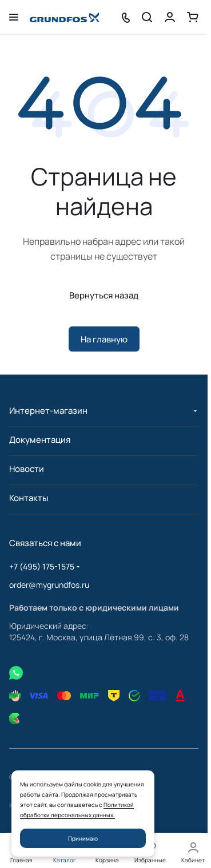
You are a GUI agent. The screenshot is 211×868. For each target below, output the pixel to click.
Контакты (29, 498)
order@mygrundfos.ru (49, 585)
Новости (27, 469)
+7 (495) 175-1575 (42, 566)
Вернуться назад (104, 295)
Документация (40, 440)
